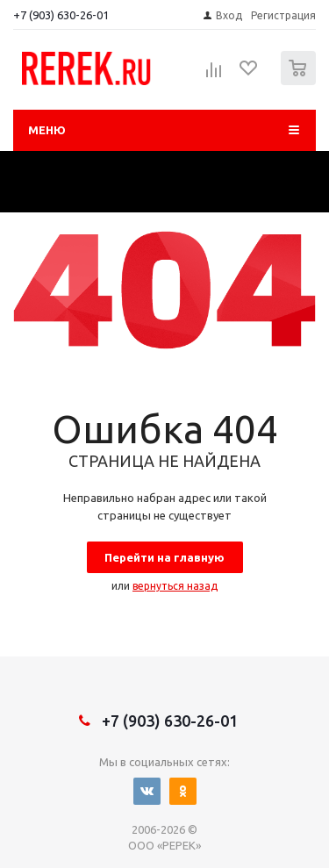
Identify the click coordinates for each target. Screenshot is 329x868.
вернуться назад (175, 586)
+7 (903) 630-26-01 (61, 15)
